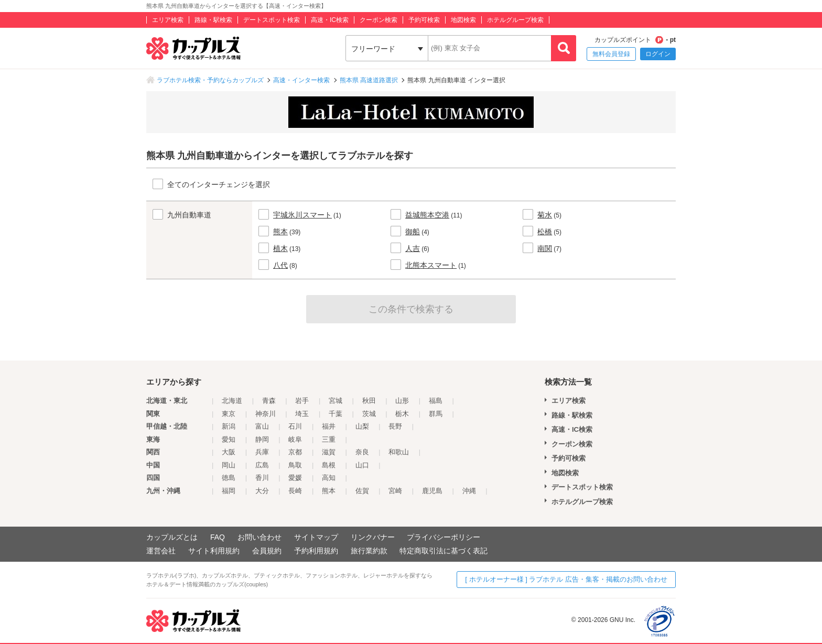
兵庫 (262, 452)
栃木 (402, 414)
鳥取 (295, 465)
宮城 (336, 401)
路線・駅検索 (213, 20)
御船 (413, 232)
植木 (280, 248)
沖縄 (469, 491)
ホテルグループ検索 (515, 20)
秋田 (369, 401)
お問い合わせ (259, 537)
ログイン (658, 54)
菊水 (545, 215)
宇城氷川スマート (302, 215)
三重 (329, 439)
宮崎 (395, 491)
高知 (329, 478)
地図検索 (463, 20)
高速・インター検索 (301, 80)
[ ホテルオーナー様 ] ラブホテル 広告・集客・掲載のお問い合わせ (566, 579)
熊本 (280, 232)
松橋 (545, 232)
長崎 (295, 491)
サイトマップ (316, 537)
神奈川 (266, 414)
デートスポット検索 (272, 20)
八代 (280, 265)
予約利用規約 (316, 551)
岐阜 (295, 439)
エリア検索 (168, 20)
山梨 (362, 426)
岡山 (229, 465)
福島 (436, 401)
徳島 (229, 478)
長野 (395, 426)
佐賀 (362, 491)
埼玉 (302, 414)
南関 (545, 248)
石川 (295, 426)
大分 (262, 491)
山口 (362, 465)
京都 (295, 452)
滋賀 (329, 452)
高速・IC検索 (330, 20)
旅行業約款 (369, 551)
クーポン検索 (378, 20)
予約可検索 (424, 20)
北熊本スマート (431, 265)
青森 (269, 401)
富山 (262, 426)
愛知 (229, 439)
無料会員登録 (611, 54)
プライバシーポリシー (444, 537)
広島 (262, 465)
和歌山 (399, 452)
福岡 (229, 491)
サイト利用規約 (214, 551)
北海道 (232, 401)
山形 (402, 401)
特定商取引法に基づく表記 (444, 551)
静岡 (262, 439)
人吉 (413, 248)
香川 (262, 478)
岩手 (302, 401)
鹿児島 (432, 491)
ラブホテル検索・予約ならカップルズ (210, 80)
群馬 (436, 414)
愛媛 (295, 478)
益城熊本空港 (427, 215)
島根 (329, 465)
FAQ (218, 537)
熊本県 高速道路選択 (369, 80)
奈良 (362, 452)
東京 (229, 414)
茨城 (369, 414)
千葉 (336, 414)
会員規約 (267, 551)
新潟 (229, 426)
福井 (329, 426)
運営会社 (161, 551)
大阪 (229, 452)
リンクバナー (373, 537)
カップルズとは (172, 537)
